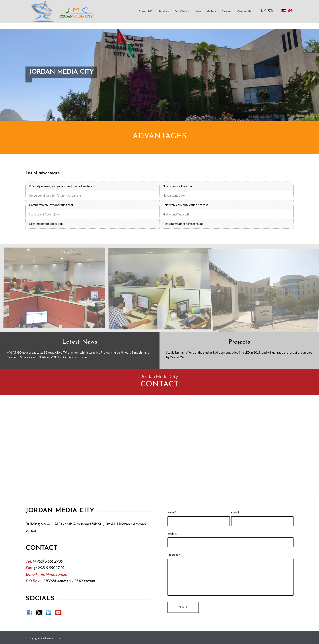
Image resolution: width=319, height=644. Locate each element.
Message (174, 555)
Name (172, 512)
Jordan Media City (51, 638)
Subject (173, 533)
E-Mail (236, 512)
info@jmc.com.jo (53, 574)
